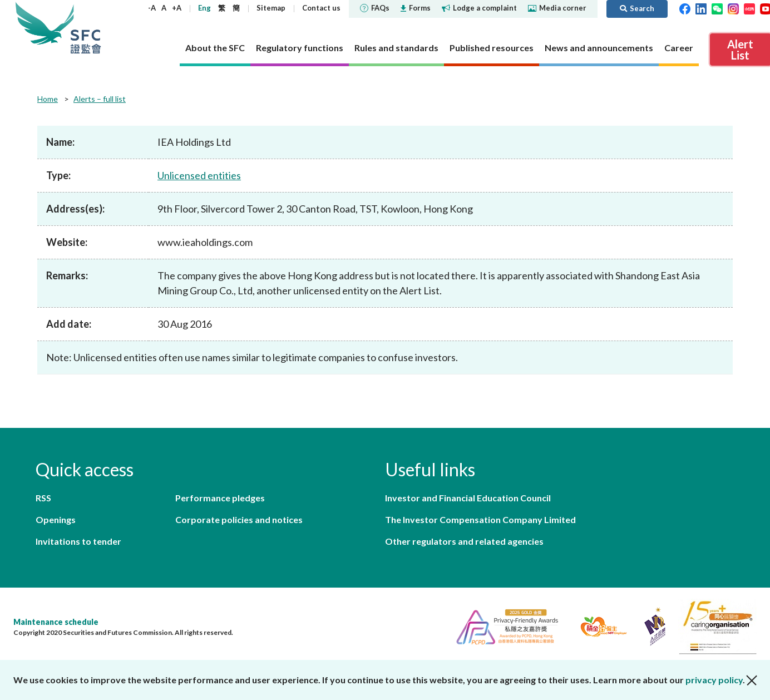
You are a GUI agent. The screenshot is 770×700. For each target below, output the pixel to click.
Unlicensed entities (199, 175)
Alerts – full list (100, 99)
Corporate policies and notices (239, 519)
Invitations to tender (78, 541)
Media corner (557, 8)
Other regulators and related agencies (464, 541)
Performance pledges (220, 498)
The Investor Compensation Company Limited (480, 519)
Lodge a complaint (479, 8)
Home (48, 99)
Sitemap (271, 8)
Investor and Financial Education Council (468, 498)
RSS (43, 498)
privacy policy (714, 680)
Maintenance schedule (56, 622)
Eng (204, 8)
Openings (56, 519)
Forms (416, 8)
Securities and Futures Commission (86, 28)
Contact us (321, 8)
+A (177, 8)
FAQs (375, 8)
